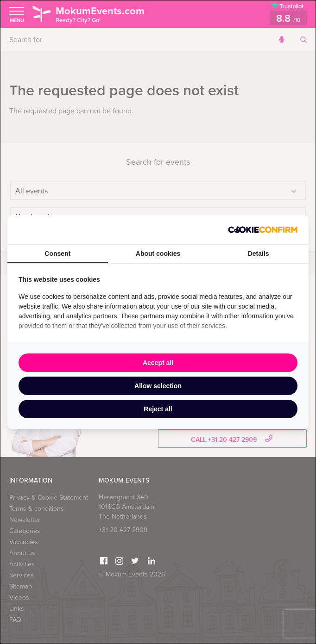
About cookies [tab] (158, 254)
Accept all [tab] (158, 363)
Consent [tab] (57, 254)
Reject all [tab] (158, 409)
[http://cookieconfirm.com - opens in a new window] (263, 230)
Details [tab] (259, 254)
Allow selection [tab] (158, 386)
